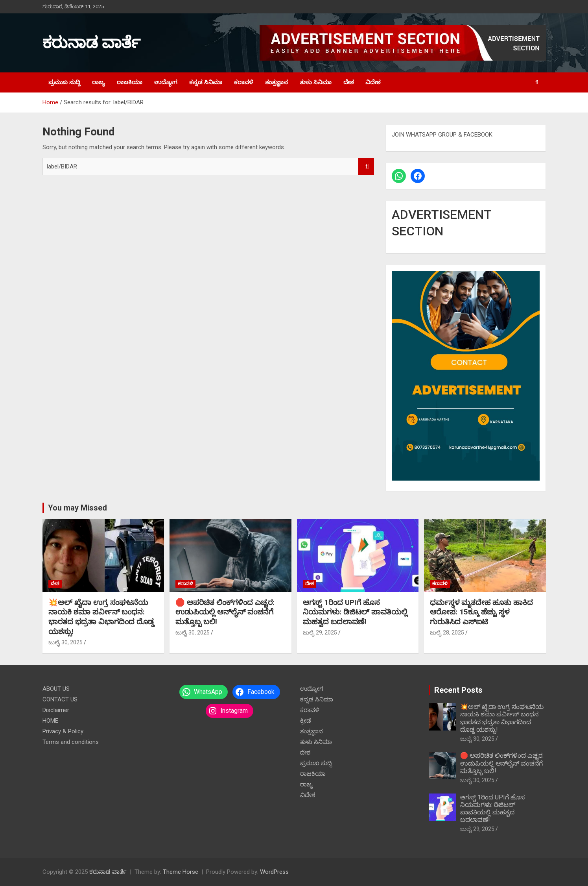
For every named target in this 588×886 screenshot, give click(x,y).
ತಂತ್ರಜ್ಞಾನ (276, 82)
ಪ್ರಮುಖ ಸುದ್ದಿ (64, 82)
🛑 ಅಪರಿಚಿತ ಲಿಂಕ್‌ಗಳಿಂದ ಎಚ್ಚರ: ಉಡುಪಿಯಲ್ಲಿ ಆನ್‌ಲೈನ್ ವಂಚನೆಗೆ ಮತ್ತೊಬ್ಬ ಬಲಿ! (225, 612)
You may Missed (77, 508)
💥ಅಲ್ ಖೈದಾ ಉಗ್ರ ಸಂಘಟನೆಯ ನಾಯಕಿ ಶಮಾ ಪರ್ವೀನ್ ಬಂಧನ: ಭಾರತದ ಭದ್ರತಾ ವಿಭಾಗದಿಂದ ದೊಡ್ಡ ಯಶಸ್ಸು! (101, 617)
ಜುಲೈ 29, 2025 (320, 633)
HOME (50, 721)
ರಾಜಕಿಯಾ (130, 82)
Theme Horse (181, 872)
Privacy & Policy (63, 731)
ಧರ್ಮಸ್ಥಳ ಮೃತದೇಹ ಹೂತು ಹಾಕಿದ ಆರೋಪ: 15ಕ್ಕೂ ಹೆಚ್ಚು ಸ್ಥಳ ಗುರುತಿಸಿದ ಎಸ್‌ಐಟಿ (481, 612)
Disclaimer (56, 710)
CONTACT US (60, 699)
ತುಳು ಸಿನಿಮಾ (316, 82)
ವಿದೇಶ (373, 82)
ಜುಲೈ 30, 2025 (65, 642)
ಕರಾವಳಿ (244, 82)
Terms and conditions (71, 742)
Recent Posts (458, 690)
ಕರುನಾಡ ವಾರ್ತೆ (91, 43)
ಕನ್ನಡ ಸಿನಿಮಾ (206, 82)
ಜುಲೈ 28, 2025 (447, 633)
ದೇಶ (348, 82)
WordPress (274, 872)
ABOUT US (56, 689)
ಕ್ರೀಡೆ (306, 721)
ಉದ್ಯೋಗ (166, 82)
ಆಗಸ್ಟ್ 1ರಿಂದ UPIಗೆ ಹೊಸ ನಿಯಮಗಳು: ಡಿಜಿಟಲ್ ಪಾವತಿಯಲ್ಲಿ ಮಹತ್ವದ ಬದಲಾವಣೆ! (355, 612)
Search (366, 167)
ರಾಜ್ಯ (99, 82)
